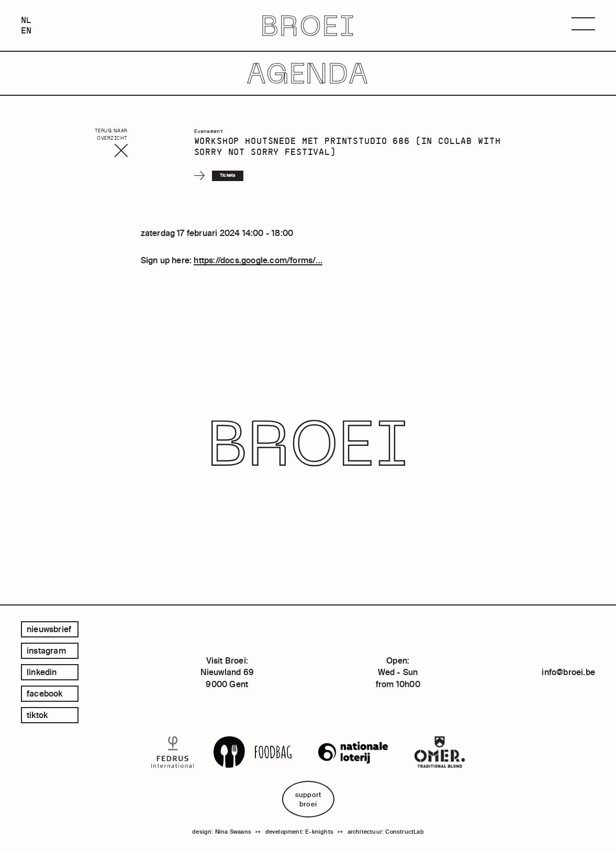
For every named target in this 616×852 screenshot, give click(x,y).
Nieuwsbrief (49, 629)
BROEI (308, 25)
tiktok (37, 715)
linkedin (42, 672)
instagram (46, 651)
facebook (45, 693)
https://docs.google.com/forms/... (258, 260)
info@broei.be (568, 672)
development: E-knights (299, 832)
